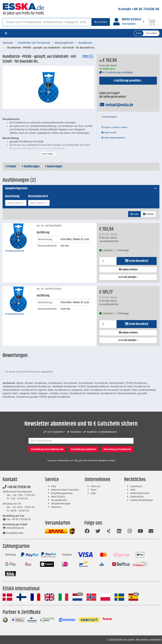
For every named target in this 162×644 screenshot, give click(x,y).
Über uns (96, 486)
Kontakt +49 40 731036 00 (139, 9)
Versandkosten (59, 500)
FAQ (54, 486)
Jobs (93, 493)
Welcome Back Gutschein (65, 490)
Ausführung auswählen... (128, 81)
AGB (133, 490)
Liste (134, 214)
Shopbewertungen (61, 504)
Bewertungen (54, 167)
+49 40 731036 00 (17, 487)
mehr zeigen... (48, 154)
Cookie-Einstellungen (142, 500)
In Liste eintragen (128, 277)
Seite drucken (109, 133)
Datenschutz (137, 497)
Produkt (11, 167)
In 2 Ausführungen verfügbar (116, 72)
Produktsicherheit (15, 251)
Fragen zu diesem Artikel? (114, 127)
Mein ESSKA (58, 497)
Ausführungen (31, 167)
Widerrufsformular (140, 493)
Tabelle (148, 214)
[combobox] (16, 203)
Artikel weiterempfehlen (113, 138)
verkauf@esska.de (116, 105)
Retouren (56, 507)
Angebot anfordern (128, 270)
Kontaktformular (13, 533)
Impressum (136, 486)
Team (94, 490)
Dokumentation (109, 117)
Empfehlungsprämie (62, 493)
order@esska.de (13, 528)
